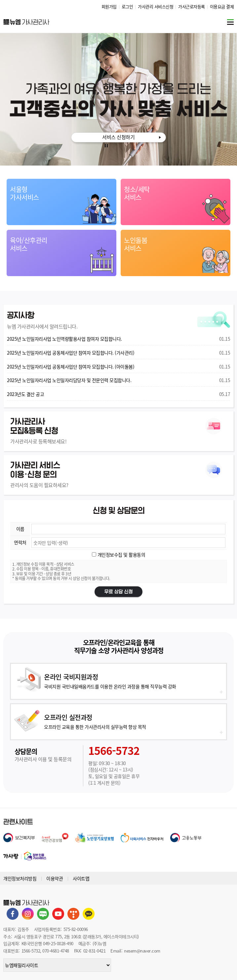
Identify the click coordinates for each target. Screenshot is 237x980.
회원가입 (109, 6)
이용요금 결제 (222, 6)
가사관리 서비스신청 (156, 6)
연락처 (20, 542)
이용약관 (55, 878)
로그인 (127, 6)
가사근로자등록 (192, 6)
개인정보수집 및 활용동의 (121, 555)
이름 (20, 529)
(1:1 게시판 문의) (104, 783)
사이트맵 (81, 878)
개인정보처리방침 (20, 878)
